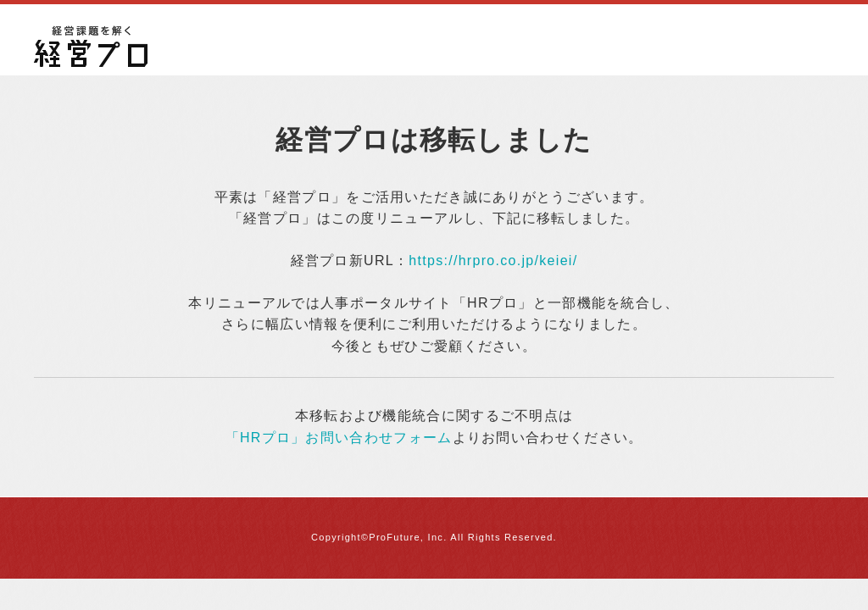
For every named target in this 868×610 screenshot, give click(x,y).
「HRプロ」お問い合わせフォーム (339, 438)
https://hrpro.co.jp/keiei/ (493, 261)
